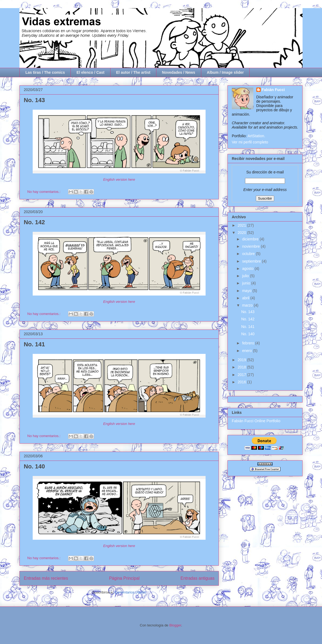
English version (116, 180)
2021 (242, 225)
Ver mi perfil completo (250, 142)
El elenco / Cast (90, 72)
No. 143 (34, 100)
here (132, 180)
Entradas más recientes (46, 578)
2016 (242, 382)
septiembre (252, 261)
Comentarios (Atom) (130, 592)
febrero (249, 343)
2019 (242, 360)
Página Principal (124, 578)
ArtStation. (256, 136)
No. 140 (34, 466)
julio (246, 276)
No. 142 (34, 222)
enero (247, 351)
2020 (242, 233)
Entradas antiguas (197, 578)
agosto (248, 269)
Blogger (175, 625)
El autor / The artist (133, 72)
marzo (248, 305)
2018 (242, 367)
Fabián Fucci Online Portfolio (256, 421)
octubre (249, 254)
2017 (242, 375)
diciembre (251, 239)
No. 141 (34, 344)
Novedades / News (179, 72)
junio (246, 283)
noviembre (251, 246)
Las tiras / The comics (45, 72)
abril (246, 298)
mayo (247, 291)
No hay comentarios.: (44, 192)
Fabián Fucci (273, 90)
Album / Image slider (225, 72)
